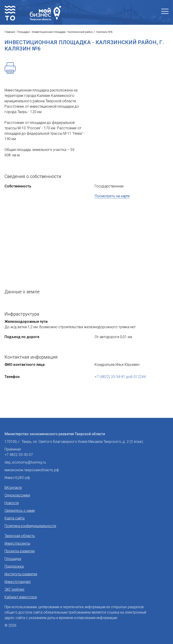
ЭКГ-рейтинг (15, 589)
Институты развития (21, 574)
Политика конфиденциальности (30, 526)
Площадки (13, 559)
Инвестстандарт (18, 582)
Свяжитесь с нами (20, 511)
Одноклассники (17, 495)
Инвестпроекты (17, 543)
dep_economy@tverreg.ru (25, 462)
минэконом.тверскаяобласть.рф (32, 470)
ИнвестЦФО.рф (17, 478)
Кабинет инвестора (21, 597)
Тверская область (20, 536)
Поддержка (14, 566)
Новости (12, 503)
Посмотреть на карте (112, 196)
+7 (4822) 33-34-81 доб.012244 (120, 377)
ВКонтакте (13, 488)
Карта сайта (15, 518)
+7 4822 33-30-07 (19, 455)
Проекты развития (20, 551)
